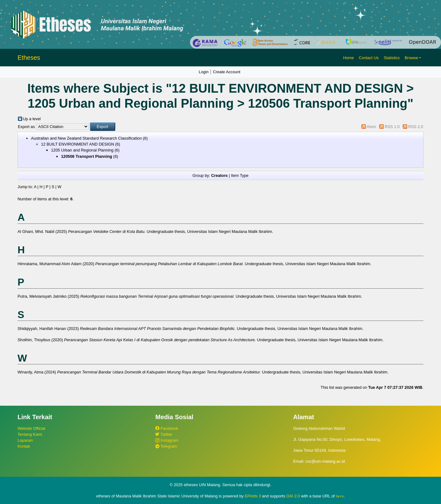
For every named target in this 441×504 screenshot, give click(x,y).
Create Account (227, 72)
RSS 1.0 (392, 127)
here (340, 496)
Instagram (167, 440)
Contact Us (369, 58)
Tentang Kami (30, 434)
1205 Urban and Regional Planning (82, 150)
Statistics (392, 58)
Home (348, 58)
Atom (371, 127)
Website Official (31, 428)
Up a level (32, 119)
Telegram (166, 446)
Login (204, 72)
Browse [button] (411, 58)
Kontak (24, 446)
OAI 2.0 (293, 496)
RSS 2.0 (416, 127)
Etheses (29, 58)
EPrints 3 (253, 496)
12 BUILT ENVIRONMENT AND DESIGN (78, 144)
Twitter (164, 434)
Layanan (25, 440)
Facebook (167, 428)
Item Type (240, 175)
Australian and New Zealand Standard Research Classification (86, 138)
